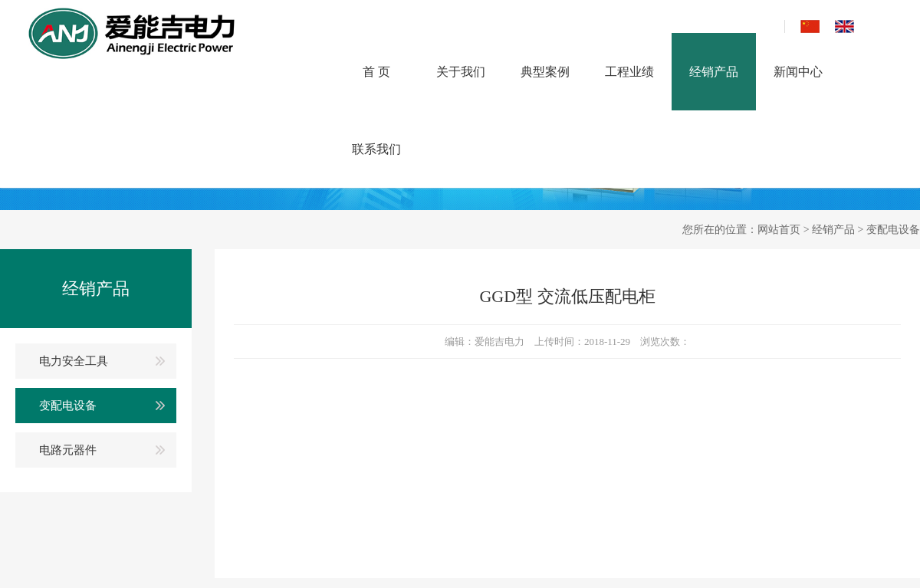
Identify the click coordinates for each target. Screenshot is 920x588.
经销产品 (714, 72)
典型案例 (545, 72)
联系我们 (376, 149)
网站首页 (779, 230)
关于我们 (461, 72)
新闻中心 (798, 72)
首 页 (376, 72)
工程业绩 (629, 72)
